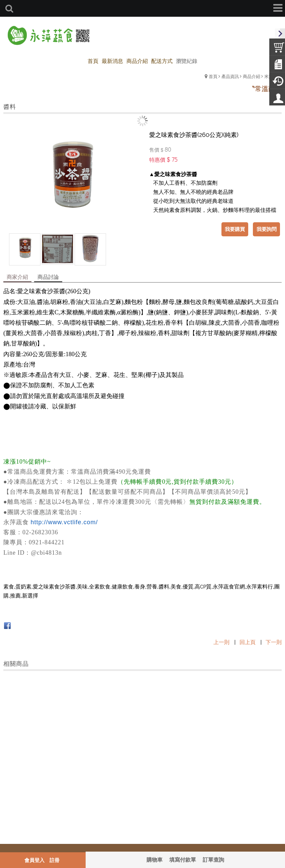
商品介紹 (252, 76)
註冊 (55, 860)
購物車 (155, 859)
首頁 (213, 76)
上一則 (221, 642)
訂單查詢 (213, 859)
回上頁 (248, 642)
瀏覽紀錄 (187, 61)
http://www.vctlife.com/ (64, 522)
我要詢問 (267, 229)
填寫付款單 (183, 859)
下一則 (274, 642)
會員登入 (34, 860)
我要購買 (235, 229)
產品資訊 (230, 76)
